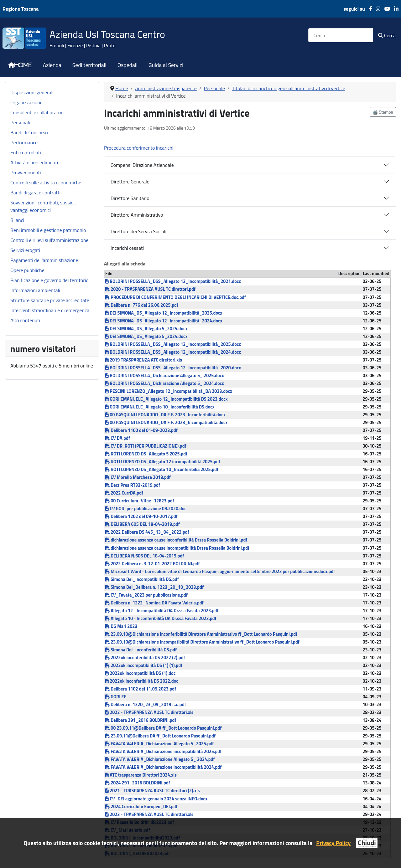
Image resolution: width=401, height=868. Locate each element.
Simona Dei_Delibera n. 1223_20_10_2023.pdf (154, 587)
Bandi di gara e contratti (35, 193)
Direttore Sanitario (130, 198)
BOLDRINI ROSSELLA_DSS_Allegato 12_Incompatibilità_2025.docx (173, 344)
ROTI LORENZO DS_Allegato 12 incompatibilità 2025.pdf (163, 462)
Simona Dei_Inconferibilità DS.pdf (141, 650)
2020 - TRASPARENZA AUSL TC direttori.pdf (150, 289)
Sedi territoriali (89, 65)
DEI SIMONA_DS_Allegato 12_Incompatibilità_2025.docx (164, 313)
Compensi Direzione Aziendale (142, 165)
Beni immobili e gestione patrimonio (48, 230)
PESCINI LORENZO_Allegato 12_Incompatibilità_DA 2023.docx (169, 391)
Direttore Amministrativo (137, 215)
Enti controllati (26, 152)
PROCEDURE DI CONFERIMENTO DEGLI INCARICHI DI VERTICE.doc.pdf (176, 297)
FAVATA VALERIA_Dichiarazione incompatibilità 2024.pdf (163, 767)
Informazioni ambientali (35, 290)
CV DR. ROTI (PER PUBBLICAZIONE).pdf (146, 446)
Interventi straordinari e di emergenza (50, 310)
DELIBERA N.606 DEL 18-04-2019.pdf (145, 556)
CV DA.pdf (118, 438)
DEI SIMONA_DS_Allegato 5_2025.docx (146, 329)
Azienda (52, 65)
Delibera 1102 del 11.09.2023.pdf (141, 689)
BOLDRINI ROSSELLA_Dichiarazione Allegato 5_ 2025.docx (165, 376)
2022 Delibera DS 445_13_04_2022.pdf (147, 532)
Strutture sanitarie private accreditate (50, 300)
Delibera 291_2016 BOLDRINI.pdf (141, 720)
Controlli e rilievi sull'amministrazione (49, 240)
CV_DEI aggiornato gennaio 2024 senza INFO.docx (156, 799)
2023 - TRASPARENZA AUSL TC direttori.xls (149, 814)
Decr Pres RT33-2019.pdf (133, 485)
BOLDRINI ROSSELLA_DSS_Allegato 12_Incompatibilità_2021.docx (173, 281)
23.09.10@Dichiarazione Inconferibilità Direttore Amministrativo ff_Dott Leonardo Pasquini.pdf (201, 634)
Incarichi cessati (127, 248)
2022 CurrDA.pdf (124, 493)
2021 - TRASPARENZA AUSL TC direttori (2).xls (153, 791)
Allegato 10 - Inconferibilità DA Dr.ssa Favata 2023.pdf (161, 619)
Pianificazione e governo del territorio (49, 280)
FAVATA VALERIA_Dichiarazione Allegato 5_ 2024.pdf (160, 759)
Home (23, 65)
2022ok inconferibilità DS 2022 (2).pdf (145, 658)
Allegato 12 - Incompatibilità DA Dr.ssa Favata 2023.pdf (162, 611)
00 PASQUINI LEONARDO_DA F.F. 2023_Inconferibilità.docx (165, 415)
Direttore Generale (130, 182)
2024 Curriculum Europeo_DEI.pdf (141, 807)
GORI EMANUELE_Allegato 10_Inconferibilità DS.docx (160, 407)
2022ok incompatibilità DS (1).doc (140, 673)
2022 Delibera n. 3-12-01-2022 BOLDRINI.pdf (153, 564)
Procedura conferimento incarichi (139, 148)
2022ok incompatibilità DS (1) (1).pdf (144, 665)
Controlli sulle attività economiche (46, 182)
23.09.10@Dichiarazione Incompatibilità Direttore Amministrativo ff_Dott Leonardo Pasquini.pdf (202, 642)
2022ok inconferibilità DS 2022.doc (142, 681)
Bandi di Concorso (29, 132)
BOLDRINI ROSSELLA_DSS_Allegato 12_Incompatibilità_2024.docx (173, 352)
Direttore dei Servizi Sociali (138, 231)
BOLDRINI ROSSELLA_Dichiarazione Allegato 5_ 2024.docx (165, 383)
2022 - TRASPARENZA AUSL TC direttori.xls (149, 712)
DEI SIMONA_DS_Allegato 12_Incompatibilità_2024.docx (164, 321)
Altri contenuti (25, 320)
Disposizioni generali (32, 92)
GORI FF (116, 697)
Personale (21, 122)
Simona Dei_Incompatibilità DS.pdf (142, 579)
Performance (24, 142)
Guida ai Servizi (166, 65)
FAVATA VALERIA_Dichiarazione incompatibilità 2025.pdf (163, 752)
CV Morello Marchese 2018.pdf (138, 477)
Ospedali (128, 65)
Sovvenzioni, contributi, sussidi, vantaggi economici (43, 206)
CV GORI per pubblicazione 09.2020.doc (146, 509)
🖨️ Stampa (383, 112)
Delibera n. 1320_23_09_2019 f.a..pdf (146, 705)
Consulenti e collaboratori (37, 112)
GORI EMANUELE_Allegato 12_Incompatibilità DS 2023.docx (167, 399)
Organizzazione (26, 102)
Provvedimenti (26, 172)
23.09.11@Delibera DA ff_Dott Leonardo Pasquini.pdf (160, 736)
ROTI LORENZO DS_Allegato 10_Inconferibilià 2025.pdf (162, 470)
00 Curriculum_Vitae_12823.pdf (140, 501)
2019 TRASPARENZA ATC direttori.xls (144, 360)
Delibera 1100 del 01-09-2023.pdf (141, 430)
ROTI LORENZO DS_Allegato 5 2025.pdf (146, 454)
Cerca (387, 35)
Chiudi (367, 843)
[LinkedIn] (394, 9)
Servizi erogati (25, 250)
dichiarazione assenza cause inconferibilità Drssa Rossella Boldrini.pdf (176, 540)
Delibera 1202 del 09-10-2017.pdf (141, 516)
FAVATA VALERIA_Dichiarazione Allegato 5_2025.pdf (159, 744)
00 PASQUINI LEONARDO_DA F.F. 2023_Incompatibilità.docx (166, 423)
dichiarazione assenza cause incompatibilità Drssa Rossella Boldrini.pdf (177, 548)
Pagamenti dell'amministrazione (44, 260)
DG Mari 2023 (121, 626)
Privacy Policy (333, 843)
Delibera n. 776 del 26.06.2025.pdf (142, 305)
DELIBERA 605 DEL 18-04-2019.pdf (143, 524)
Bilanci (17, 220)
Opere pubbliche (27, 270)
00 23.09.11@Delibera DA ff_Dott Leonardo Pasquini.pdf (163, 728)
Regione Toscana (21, 9)
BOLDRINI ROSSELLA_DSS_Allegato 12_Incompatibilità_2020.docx (173, 368)
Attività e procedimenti (34, 162)
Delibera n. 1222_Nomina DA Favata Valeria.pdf (154, 603)
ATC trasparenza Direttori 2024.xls (141, 775)
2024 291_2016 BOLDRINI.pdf (138, 783)
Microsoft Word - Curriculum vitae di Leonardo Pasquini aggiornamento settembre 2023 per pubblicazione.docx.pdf (220, 572)
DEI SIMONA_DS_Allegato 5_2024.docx (146, 336)
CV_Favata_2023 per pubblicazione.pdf (146, 595)
